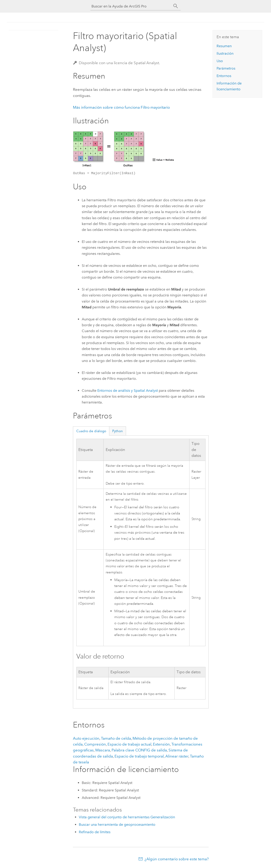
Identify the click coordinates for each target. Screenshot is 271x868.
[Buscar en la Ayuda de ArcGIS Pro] (131, 6)
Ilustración (225, 53)
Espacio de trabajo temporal (139, 756)
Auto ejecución (86, 738)
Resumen (224, 46)
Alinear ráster (177, 756)
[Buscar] (176, 6)
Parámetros (226, 68)
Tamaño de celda (116, 738)
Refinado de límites (95, 832)
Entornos (224, 76)
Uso (220, 61)
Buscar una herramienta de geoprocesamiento (117, 825)
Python (118, 431)
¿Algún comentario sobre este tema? (177, 859)
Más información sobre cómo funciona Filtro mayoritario (121, 107)
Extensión (161, 744)
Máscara (103, 750)
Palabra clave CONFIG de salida (139, 750)
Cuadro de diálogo (91, 431)
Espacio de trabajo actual (129, 744)
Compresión (95, 744)
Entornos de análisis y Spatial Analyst (128, 391)
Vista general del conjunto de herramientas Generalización (127, 817)
